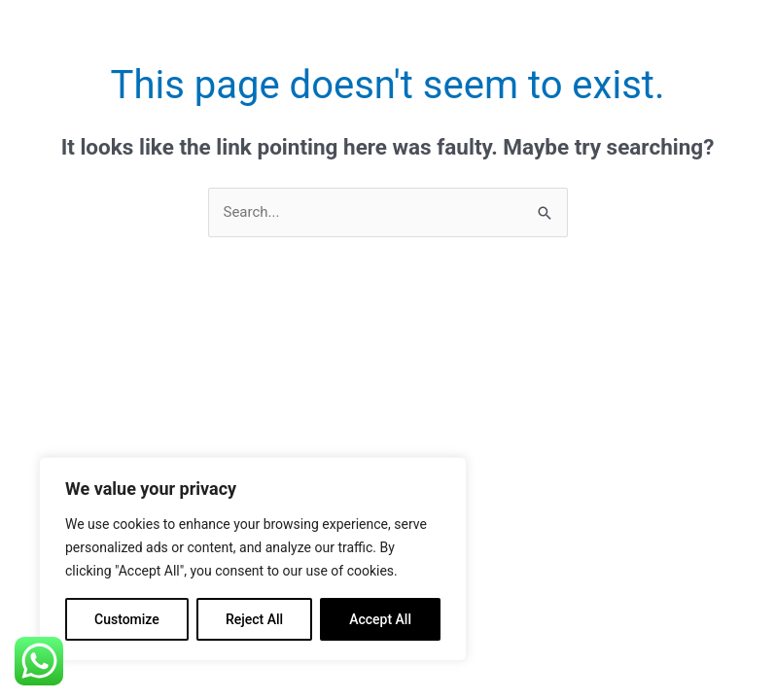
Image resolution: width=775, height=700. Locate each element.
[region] (253, 559)
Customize (127, 619)
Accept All (380, 619)
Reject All (254, 619)
